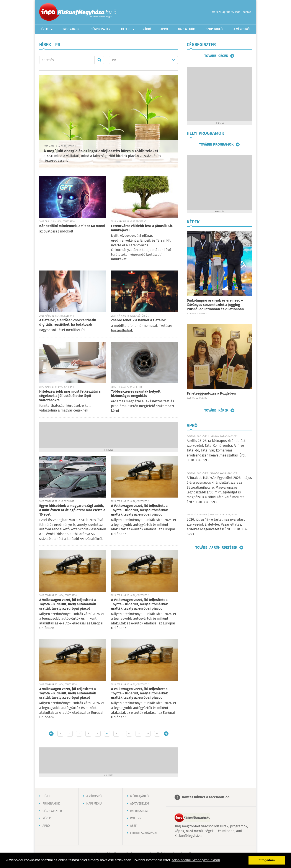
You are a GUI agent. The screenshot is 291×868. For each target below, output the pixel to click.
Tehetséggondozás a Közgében (211, 394)
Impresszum (139, 811)
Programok (71, 29)
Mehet (99, 60)
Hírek (44, 29)
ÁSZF (133, 826)
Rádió (147, 29)
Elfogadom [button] (267, 860)
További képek (216, 410)
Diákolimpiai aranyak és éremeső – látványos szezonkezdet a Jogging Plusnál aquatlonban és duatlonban (215, 305)
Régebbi (166, 734)
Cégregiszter (101, 29)
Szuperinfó (214, 29)
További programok (216, 144)
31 (138, 734)
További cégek (216, 56)
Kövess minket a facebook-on (206, 797)
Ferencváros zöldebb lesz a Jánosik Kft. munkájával (142, 228)
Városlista (115, 12)
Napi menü (94, 804)
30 (129, 734)
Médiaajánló (139, 796)
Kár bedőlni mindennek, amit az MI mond (72, 226)
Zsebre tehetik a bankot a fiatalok (138, 320)
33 (157, 734)
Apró (164, 29)
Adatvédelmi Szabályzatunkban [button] (196, 860)
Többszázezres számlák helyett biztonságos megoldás (136, 394)
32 (148, 734)
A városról (242, 29)
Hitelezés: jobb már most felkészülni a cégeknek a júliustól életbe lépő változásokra (70, 396)
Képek (125, 29)
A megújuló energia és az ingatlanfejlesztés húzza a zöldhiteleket (101, 151)
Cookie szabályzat (144, 833)
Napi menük (186, 29)
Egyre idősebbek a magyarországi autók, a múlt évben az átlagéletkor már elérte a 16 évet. (72, 510)
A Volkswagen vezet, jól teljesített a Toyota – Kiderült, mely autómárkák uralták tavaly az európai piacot (139, 510)
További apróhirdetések (216, 548)
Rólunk (136, 818)
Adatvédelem (140, 804)
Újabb (51, 734)
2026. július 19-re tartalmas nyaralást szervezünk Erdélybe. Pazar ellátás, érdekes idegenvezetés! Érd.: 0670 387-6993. (217, 527)
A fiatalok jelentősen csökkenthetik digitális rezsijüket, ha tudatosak (68, 323)
